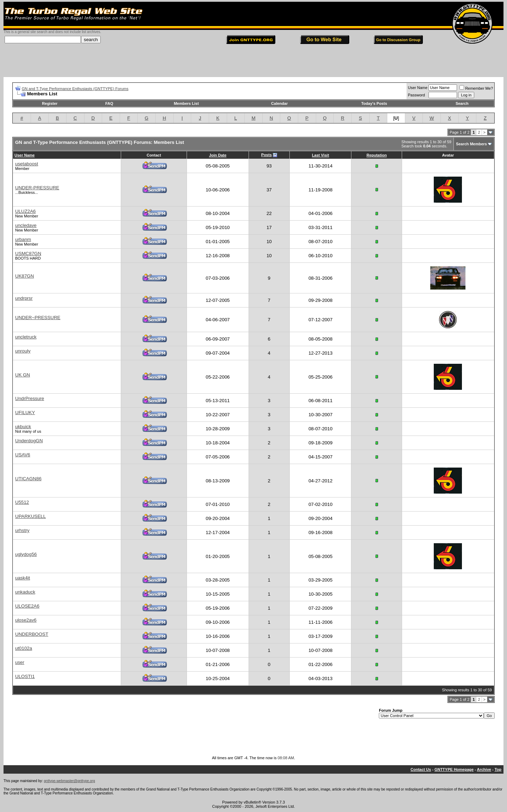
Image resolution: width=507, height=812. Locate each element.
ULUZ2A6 (26, 211)
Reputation (377, 155)
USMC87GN (28, 253)
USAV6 (23, 455)
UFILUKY (25, 413)
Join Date (218, 155)
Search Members (471, 144)
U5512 (22, 502)
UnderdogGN (29, 441)
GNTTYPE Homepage (454, 769)
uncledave (26, 225)
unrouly (23, 351)
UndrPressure (30, 398)
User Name (418, 88)
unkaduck (25, 592)
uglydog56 (26, 554)
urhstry (22, 530)
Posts (267, 155)
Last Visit (321, 155)
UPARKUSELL (30, 516)
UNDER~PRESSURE (38, 318)
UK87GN (24, 276)
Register (50, 103)
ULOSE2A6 (27, 606)
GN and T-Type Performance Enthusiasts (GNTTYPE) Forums (75, 89)
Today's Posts (374, 103)
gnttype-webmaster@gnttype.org (70, 781)
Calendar (279, 103)
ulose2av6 (26, 620)
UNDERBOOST (32, 634)
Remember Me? (476, 88)
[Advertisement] (254, 61)
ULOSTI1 (25, 676)
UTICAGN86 (28, 479)
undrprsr (24, 298)
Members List (186, 103)
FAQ (109, 103)
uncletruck (26, 337)
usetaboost (27, 164)
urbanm (23, 239)
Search (462, 103)
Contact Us (421, 769)
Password (417, 95)
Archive (484, 769)
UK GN (23, 375)
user (20, 662)
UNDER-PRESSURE (37, 188)
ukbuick (23, 427)
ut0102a (24, 648)
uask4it (23, 578)
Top (498, 769)
